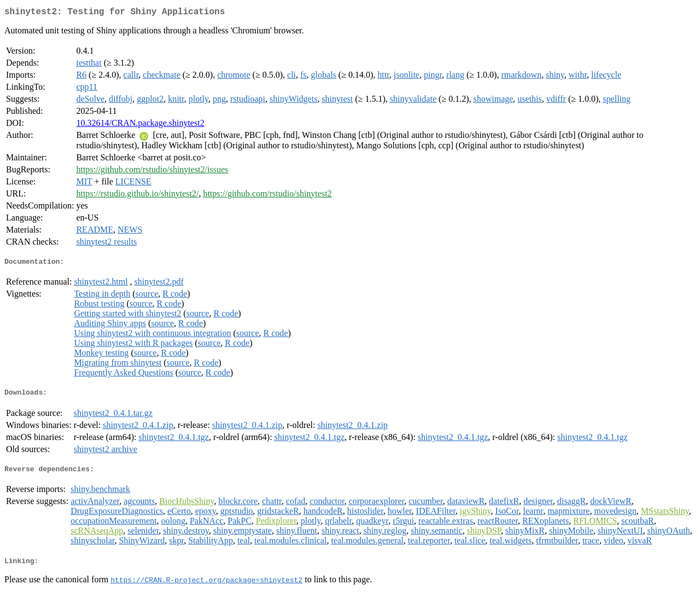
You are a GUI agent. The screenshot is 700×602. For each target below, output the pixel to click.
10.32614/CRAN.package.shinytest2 (140, 125)
